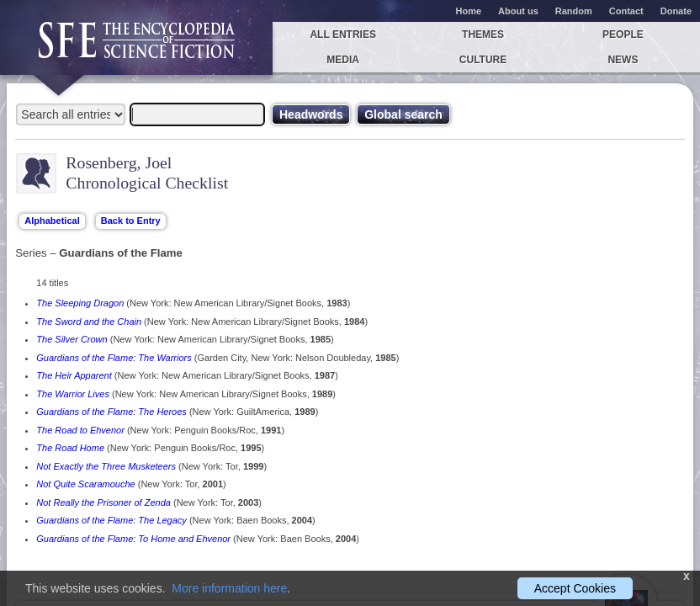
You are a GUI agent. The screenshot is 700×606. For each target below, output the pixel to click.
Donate (676, 11)
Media (343, 60)
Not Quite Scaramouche (85, 484)
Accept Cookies (575, 588)
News (623, 60)
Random (574, 11)
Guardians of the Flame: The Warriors (114, 358)
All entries (342, 35)
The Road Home (70, 448)
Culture (483, 60)
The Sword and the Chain (89, 322)
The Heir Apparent (74, 375)
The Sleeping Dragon (80, 303)
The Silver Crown (72, 339)
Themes (483, 35)
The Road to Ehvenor (80, 430)
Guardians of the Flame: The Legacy (111, 520)
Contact (626, 11)
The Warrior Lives (73, 394)
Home (469, 11)
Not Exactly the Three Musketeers (106, 466)
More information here (229, 588)
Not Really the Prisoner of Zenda (103, 502)
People (623, 35)
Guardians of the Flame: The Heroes (111, 412)
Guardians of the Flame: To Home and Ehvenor (133, 539)
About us (518, 11)
